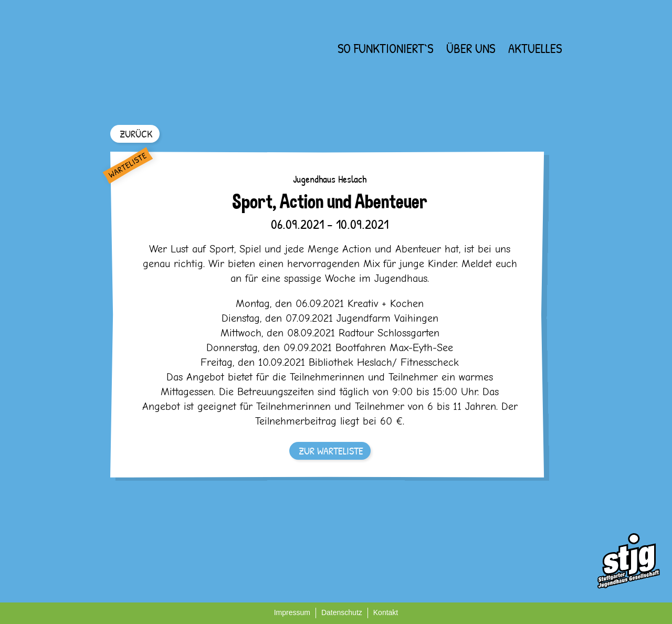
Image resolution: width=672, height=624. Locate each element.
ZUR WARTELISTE (331, 451)
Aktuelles (535, 48)
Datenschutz (342, 612)
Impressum (292, 612)
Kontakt (386, 612)
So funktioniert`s (385, 48)
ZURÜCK (136, 134)
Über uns (471, 48)
